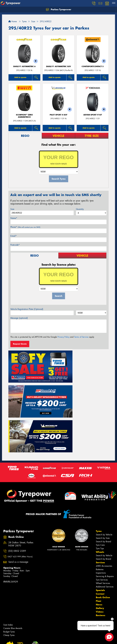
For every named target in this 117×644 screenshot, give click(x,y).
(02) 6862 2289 (17, 501)
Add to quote (20, 77)
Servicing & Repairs (105, 526)
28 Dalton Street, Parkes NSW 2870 (21, 494)
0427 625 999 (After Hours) (20, 507)
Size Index (8, 575)
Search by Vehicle (104, 485)
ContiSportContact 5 (93, 66)
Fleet (99, 551)
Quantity (80, 209)
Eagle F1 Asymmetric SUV (59, 66)
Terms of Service (81, 337)
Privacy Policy (63, 337)
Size (12, 209)
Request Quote (20, 344)
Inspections (101, 523)
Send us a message (18, 512)
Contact (100, 544)
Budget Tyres (9, 582)
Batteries (100, 519)
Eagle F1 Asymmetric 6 (24, 66)
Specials (100, 540)
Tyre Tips (100, 498)
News (99, 554)
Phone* (25, 227)
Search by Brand (103, 491)
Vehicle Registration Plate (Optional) (27, 309)
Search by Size (103, 488)
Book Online (103, 547)
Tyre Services (102, 530)
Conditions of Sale (35, 640)
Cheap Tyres (9, 585)
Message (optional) (19, 318)
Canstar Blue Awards (13, 578)
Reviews (101, 565)
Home (13, 21)
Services (100, 512)
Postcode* (15, 245)
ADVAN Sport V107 (93, 115)
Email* (13, 236)
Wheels (100, 502)
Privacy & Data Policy (19, 640)
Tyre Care (100, 495)
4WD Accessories (104, 516)
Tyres (99, 481)
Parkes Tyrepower (59, 10)
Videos (100, 562)
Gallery (100, 558)
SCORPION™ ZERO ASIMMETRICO (24, 116)
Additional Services (105, 537)
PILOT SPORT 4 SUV (59, 115)
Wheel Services (103, 533)
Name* (14, 218)
